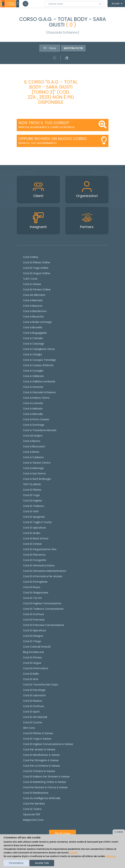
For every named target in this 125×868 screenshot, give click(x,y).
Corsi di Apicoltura (34, 630)
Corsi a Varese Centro (37, 463)
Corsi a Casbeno (33, 457)
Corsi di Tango (32, 641)
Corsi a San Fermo (34, 474)
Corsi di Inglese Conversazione (42, 603)
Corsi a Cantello (33, 338)
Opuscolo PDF (32, 814)
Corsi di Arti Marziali (35, 717)
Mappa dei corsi (33, 820)
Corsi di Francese (34, 620)
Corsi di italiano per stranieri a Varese (46, 777)
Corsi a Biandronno (35, 311)
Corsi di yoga (31, 495)
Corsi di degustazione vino (40, 549)
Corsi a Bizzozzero (34, 446)
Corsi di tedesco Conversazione (43, 609)
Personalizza (16, 863)
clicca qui (111, 856)
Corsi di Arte (31, 679)
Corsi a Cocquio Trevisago (39, 360)
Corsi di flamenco (34, 555)
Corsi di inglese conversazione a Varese (48, 744)
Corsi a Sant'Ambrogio (37, 479)
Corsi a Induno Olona (36, 398)
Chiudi (73, 853)
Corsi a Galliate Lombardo (39, 382)
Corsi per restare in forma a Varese (45, 787)
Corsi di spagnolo (34, 517)
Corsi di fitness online (37, 290)
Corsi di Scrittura (33, 706)
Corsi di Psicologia (34, 690)
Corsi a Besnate (33, 300)
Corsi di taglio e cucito (37, 522)
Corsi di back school (36, 538)
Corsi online (31, 257)
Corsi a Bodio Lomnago (37, 322)
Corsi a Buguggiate (35, 333)
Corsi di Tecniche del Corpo (41, 685)
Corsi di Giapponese (36, 593)
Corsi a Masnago (33, 468)
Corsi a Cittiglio (32, 354)
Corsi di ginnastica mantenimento (45, 571)
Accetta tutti (42, 863)
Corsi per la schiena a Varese (41, 766)
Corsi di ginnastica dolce (39, 565)
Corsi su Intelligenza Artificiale (42, 798)
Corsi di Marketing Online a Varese (45, 782)
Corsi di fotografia (35, 560)
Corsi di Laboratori (34, 695)
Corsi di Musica (32, 701)
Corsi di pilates (32, 490)
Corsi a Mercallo (33, 414)
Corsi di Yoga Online (36, 268)
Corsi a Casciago (34, 344)
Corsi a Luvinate (33, 403)
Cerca (50, 48)
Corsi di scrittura (33, 614)
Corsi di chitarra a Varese (39, 771)
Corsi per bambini (34, 804)
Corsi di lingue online (37, 273)
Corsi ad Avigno (33, 436)
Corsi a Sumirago (34, 425)
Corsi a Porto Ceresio (36, 419)
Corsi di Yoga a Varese (37, 739)
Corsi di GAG (31, 511)
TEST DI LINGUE (32, 484)
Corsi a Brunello (33, 327)
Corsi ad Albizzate (34, 295)
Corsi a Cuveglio (33, 371)
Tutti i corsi (30, 279)
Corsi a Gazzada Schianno (39, 392)
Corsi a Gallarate (33, 376)
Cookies (119, 832)
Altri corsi (29, 728)
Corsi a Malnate (33, 409)
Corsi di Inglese (32, 501)
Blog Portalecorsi (33, 652)
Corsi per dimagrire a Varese (41, 760)
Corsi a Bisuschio (33, 317)
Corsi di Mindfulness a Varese (41, 755)
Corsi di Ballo (31, 674)
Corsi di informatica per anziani (43, 576)
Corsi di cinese (32, 544)
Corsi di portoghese (35, 582)
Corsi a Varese (32, 284)
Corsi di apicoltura (34, 528)
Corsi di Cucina (33, 722)
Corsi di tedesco (34, 506)
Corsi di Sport (31, 712)
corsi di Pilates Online (37, 262)
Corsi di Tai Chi (32, 598)
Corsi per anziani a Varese (39, 749)
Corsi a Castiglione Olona (39, 349)
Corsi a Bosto (31, 452)
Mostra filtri (73, 48)
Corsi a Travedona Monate (40, 430)
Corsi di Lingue (32, 663)
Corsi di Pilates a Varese (38, 733)
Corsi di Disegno (33, 636)
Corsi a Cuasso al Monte (38, 365)
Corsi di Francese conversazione (44, 625)
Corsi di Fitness (32, 657)
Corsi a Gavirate (33, 387)
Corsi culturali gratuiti (37, 647)
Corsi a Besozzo (33, 306)
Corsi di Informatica (36, 668)
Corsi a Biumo (32, 441)
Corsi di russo (32, 587)
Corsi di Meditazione (36, 793)
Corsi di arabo (32, 533)
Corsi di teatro (32, 809)
